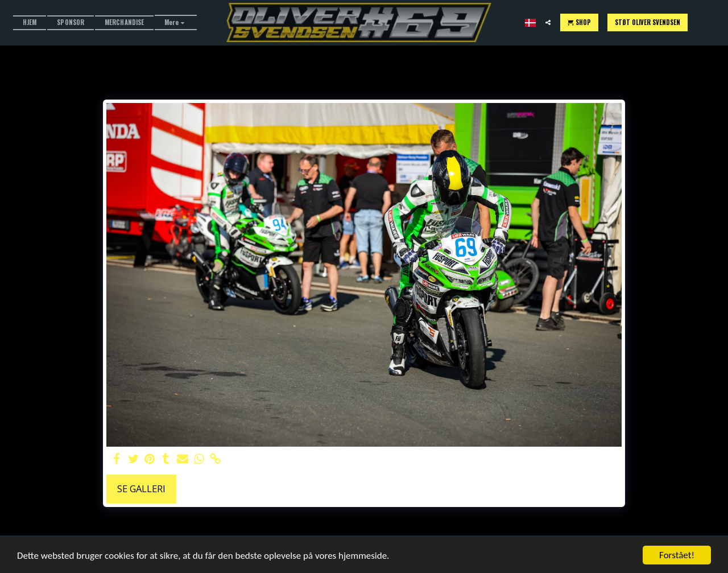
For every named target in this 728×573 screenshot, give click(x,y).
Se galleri (141, 489)
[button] (548, 22)
